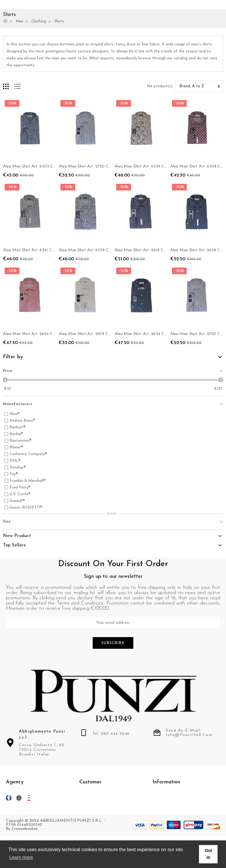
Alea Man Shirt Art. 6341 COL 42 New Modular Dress (52, 250)
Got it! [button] (208, 854)
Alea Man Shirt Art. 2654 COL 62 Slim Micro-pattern (163, 334)
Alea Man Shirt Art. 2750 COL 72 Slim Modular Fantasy (110, 166)
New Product (17, 536)
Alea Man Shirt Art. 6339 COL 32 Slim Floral (100, 250)
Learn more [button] (21, 857)
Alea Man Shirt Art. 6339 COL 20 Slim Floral (156, 166)
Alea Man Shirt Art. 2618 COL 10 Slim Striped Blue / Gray (167, 250)
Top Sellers (14, 545)
